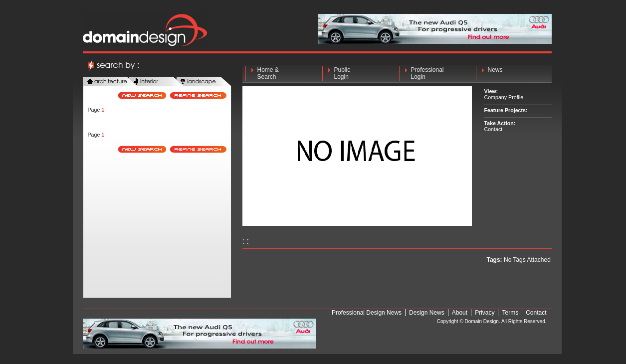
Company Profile (504, 97)
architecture (110, 82)
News (495, 73)
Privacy (485, 313)
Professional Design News (367, 313)
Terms (510, 313)
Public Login (342, 73)
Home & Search (268, 73)
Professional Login (427, 73)
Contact (494, 129)
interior (157, 82)
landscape (204, 82)
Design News (427, 313)
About (460, 313)
